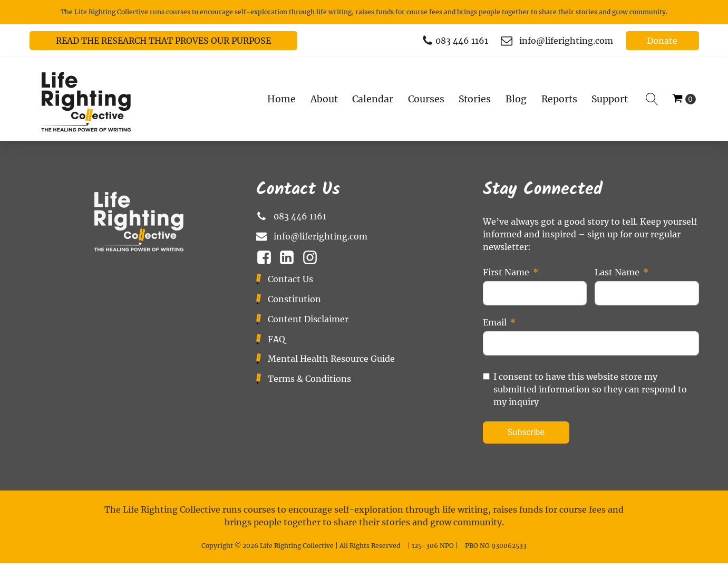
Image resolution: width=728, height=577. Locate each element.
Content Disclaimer (308, 319)
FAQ (276, 339)
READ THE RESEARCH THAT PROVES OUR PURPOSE (163, 41)
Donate (662, 41)
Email (495, 322)
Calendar (373, 99)
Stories (475, 99)
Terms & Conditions (309, 379)
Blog (516, 99)
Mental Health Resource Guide (331, 359)
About (324, 99)
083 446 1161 (462, 41)
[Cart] (684, 99)
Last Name (617, 272)
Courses (426, 99)
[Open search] (652, 99)
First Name (506, 272)
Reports (559, 99)
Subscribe (526, 432)
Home (282, 99)
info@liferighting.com (566, 41)
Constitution (294, 299)
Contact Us (290, 279)
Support (610, 99)
